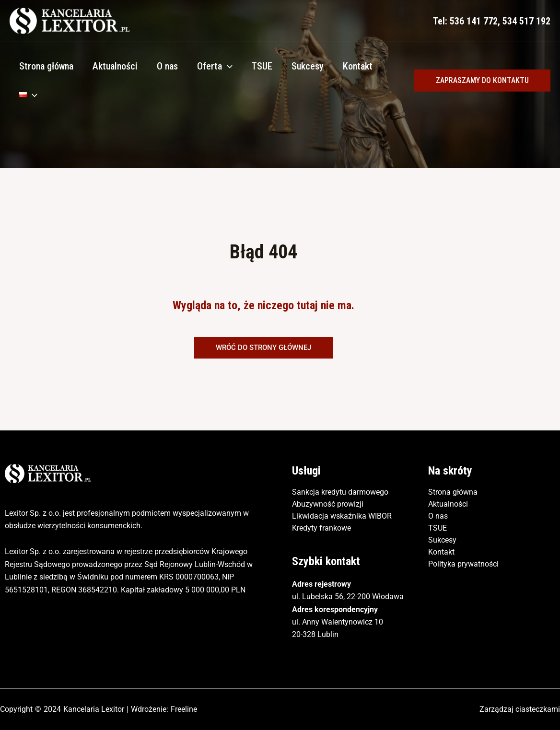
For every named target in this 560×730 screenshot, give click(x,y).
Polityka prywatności (463, 564)
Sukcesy (308, 66)
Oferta (215, 66)
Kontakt (358, 66)
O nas (167, 66)
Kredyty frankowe (321, 528)
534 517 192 (526, 21)
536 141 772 (474, 21)
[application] (227, 66)
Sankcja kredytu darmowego (340, 492)
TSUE (262, 66)
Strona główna (46, 66)
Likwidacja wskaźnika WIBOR (342, 516)
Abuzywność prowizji (328, 504)
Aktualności (115, 66)
